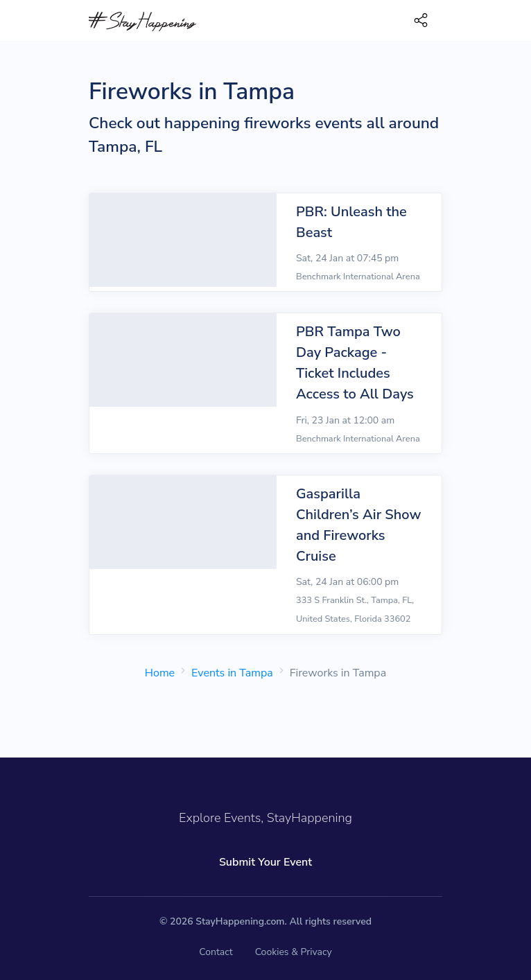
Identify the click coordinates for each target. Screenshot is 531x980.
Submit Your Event (265, 862)
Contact (216, 952)
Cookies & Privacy (294, 952)
